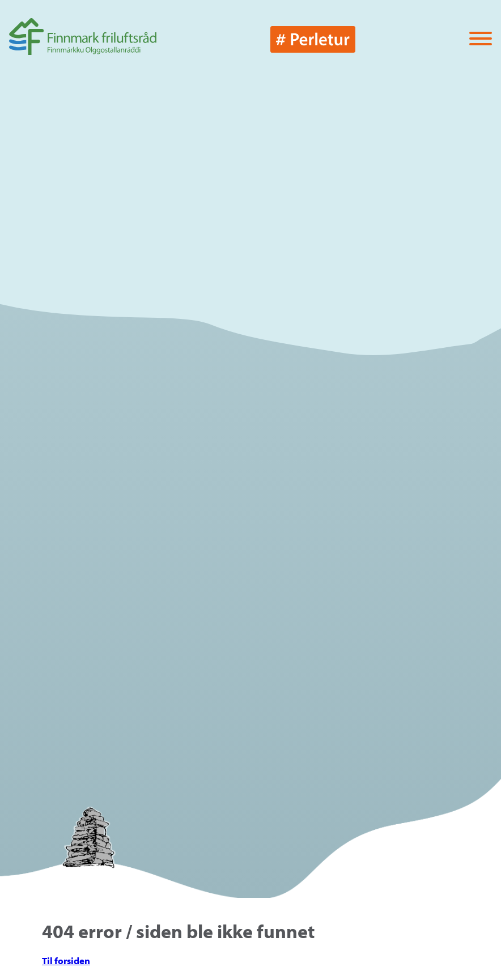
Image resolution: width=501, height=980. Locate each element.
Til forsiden (66, 960)
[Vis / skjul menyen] (481, 39)
